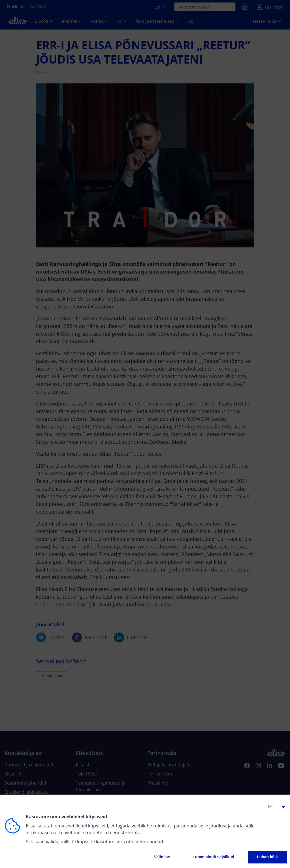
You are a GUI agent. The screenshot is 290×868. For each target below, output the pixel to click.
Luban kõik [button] (267, 857)
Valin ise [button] (162, 857)
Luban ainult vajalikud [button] (213, 857)
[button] (274, 806)
